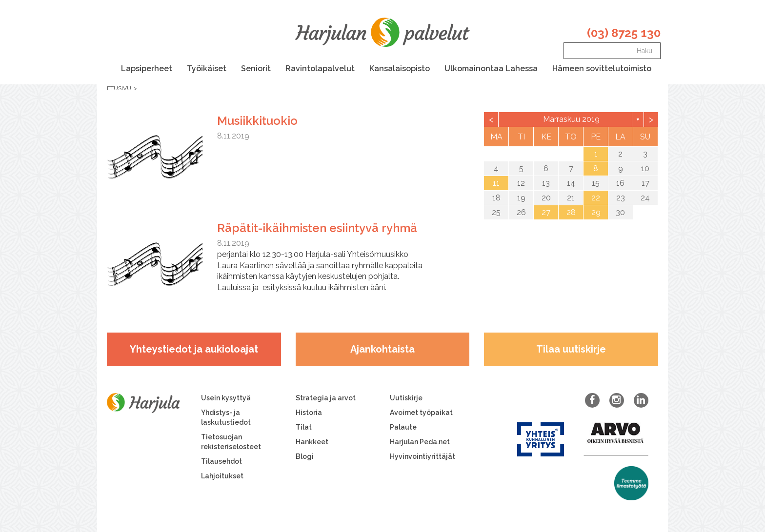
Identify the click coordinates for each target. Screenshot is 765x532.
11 (496, 183)
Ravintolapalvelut (320, 69)
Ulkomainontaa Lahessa (491, 69)
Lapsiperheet (147, 69)
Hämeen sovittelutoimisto (602, 69)
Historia (309, 413)
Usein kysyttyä (226, 398)
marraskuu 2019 (571, 119)
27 (546, 212)
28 (571, 212)
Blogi (305, 456)
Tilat (304, 427)
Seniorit (256, 69)
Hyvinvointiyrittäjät (423, 456)
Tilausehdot (221, 461)
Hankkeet (312, 442)
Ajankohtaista (382, 349)
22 (596, 198)
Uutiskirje (406, 398)
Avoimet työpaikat (421, 413)
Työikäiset (207, 69)
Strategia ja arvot (326, 398)
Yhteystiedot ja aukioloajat (194, 349)
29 (596, 212)
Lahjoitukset (222, 476)
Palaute (403, 427)
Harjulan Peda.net (420, 442)
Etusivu (119, 88)
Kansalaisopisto (400, 69)
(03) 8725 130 (624, 33)
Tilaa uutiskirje (571, 349)
